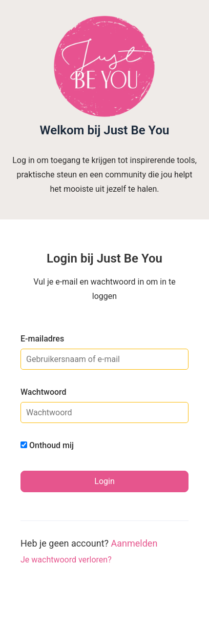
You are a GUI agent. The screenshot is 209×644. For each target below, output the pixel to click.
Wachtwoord (44, 392)
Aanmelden (134, 543)
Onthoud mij (47, 445)
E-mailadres (42, 339)
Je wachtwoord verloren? (66, 560)
